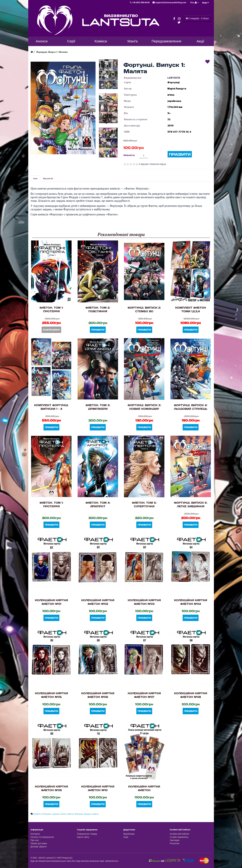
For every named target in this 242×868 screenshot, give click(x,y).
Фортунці (79, 814)
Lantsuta (55, 814)
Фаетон (70, 814)
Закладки (175, 840)
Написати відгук (158, 164)
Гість (195, 3)
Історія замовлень (179, 837)
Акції (126, 837)
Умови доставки (39, 843)
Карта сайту (83, 837)
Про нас (35, 840)
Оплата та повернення (42, 837)
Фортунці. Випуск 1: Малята (52, 52)
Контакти (35, 834)
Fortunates (46, 814)
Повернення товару (87, 834)
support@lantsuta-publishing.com (169, 3)
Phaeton (37, 814)
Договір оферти (39, 847)
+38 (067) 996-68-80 (140, 3)
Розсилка (175, 843)
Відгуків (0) (48, 179)
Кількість (129, 155)
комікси (95, 814)
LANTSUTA (174, 78)
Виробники (129, 834)
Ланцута (87, 814)
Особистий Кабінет (180, 834)
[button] (63, 108)
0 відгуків (143, 164)
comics (63, 814)
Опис (35, 179)
